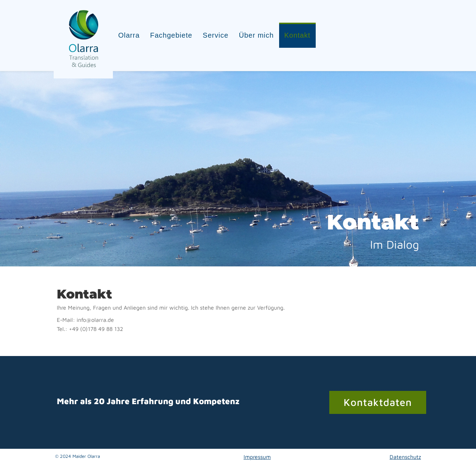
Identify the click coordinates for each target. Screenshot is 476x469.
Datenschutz (405, 451)
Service (219, 32)
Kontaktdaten (378, 396)
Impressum (257, 451)
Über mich (259, 32)
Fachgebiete (174, 32)
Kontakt (301, 32)
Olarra (132, 32)
